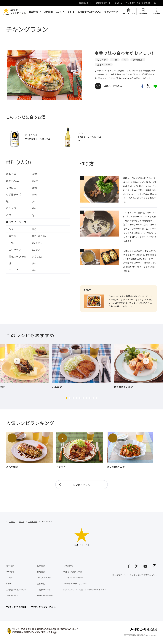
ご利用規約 (68, 566)
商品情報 (33, 12)
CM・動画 (48, 12)
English (118, 3)
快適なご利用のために (73, 572)
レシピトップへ (81, 485)
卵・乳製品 (138, 60)
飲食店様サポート (103, 3)
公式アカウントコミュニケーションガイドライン (85, 590)
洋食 (115, 60)
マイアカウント (129, 13)
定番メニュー (104, 64)
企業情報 (143, 13)
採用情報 (156, 13)
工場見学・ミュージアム (89, 12)
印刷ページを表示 (113, 86)
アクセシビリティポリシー (75, 584)
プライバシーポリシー (73, 577)
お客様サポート (86, 3)
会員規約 (41, 584)
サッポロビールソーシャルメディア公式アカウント (134, 575)
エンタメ (60, 12)
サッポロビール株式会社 (16, 607)
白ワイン (102, 60)
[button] (67, 398)
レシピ (71, 12)
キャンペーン (111, 12)
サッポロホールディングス (137, 3)
